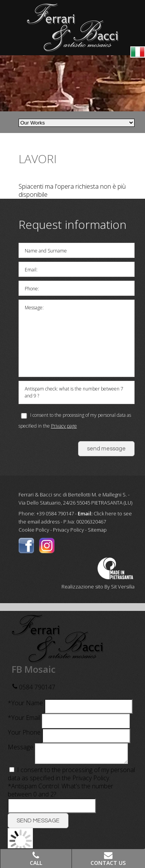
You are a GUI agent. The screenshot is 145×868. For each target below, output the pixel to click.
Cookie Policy (34, 530)
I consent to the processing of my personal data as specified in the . (71, 777)
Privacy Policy (68, 530)
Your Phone (24, 732)
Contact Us (108, 863)
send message (106, 449)
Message (20, 747)
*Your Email (24, 718)
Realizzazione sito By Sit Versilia (98, 587)
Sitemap (97, 530)
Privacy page (64, 426)
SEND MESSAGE (38, 824)
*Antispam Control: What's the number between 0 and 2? (61, 793)
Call (36, 863)
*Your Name (25, 703)
